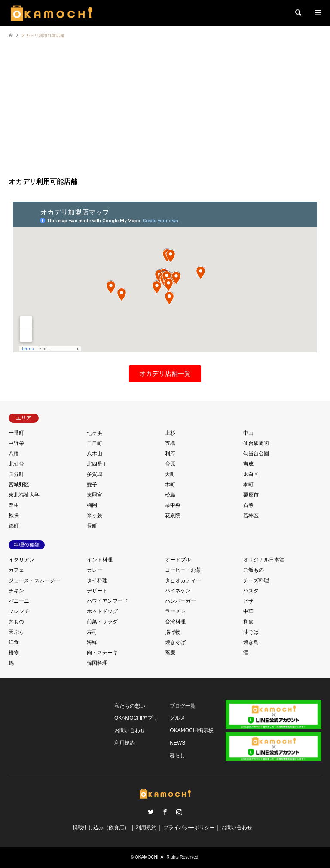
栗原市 (251, 495)
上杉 (170, 433)
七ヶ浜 (95, 433)
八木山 (95, 454)
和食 (248, 622)
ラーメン (175, 611)
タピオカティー (183, 580)
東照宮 (95, 495)
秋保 (14, 515)
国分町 (16, 474)
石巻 (248, 505)
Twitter (151, 812)
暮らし (177, 755)
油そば (251, 632)
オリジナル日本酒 (264, 560)
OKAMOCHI (147, 857)
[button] (165, 374)
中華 (248, 611)
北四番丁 (97, 464)
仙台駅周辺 (256, 443)
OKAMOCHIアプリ (136, 718)
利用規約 (125, 743)
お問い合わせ (130, 730)
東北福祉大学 (24, 495)
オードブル (178, 560)
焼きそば (175, 642)
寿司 (92, 632)
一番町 (16, 433)
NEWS (177, 743)
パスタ (251, 591)
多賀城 (95, 474)
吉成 (248, 464)
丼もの (16, 622)
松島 (170, 495)
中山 (248, 433)
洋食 (14, 642)
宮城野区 (19, 485)
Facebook (165, 812)
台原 (170, 464)
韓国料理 (97, 663)
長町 (92, 526)
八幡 (14, 454)
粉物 (14, 653)
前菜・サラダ (102, 622)
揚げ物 (173, 632)
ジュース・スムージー (34, 580)
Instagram (179, 812)
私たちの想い (130, 706)
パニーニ (19, 601)
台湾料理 (175, 622)
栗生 (14, 505)
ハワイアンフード (107, 601)
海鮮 (92, 642)
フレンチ (19, 611)
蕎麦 (170, 653)
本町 (248, 485)
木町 (170, 485)
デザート (97, 591)
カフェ (16, 570)
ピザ (248, 601)
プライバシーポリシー (189, 828)
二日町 (95, 443)
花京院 (173, 515)
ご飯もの (254, 570)
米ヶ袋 (95, 515)
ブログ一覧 (183, 706)
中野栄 (16, 443)
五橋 (170, 443)
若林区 (251, 515)
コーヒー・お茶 (183, 570)
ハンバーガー (180, 601)
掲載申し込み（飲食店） (101, 828)
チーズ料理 (256, 580)
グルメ (177, 718)
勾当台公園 (256, 454)
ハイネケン (178, 591)
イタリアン (21, 560)
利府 (170, 454)
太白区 (251, 474)
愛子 (92, 485)
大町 (170, 474)
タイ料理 (97, 580)
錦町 (14, 526)
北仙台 (16, 464)
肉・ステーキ (102, 653)
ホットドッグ (102, 611)
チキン (16, 591)
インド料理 (100, 560)
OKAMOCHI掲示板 (191, 730)
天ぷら (16, 632)
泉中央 (173, 505)
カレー (95, 570)
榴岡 (92, 505)
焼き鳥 (251, 642)
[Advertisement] (165, 112)
